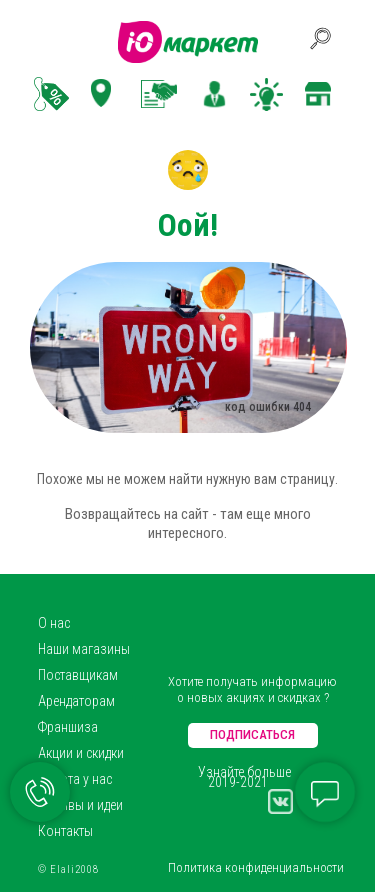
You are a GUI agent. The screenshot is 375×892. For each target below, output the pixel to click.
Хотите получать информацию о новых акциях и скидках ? (252, 689)
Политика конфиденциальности (256, 867)
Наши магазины (84, 649)
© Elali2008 (68, 869)
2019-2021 (238, 782)
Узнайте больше (244, 772)
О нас (54, 623)
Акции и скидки (81, 753)
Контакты (65, 831)
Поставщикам (78, 675)
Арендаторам (76, 701)
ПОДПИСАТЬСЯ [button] (252, 734)
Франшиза (68, 727)
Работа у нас (75, 779)
